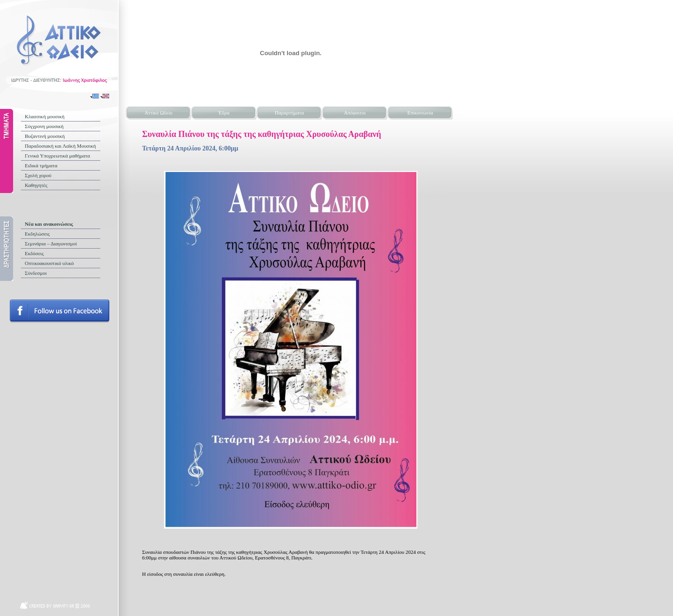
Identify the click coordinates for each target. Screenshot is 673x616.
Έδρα (224, 113)
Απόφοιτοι (355, 113)
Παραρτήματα (289, 113)
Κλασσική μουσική (45, 116)
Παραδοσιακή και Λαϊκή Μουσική (60, 146)
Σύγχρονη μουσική (44, 126)
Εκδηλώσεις (37, 234)
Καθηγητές (36, 185)
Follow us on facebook (60, 311)
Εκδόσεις (34, 253)
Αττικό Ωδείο (158, 113)
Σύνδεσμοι (36, 273)
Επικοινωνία (420, 113)
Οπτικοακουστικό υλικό (49, 263)
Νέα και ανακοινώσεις (49, 224)
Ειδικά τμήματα (41, 165)
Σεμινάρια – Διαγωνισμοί (51, 244)
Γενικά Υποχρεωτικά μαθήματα (57, 156)
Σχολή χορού (38, 175)
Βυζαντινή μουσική (45, 136)
